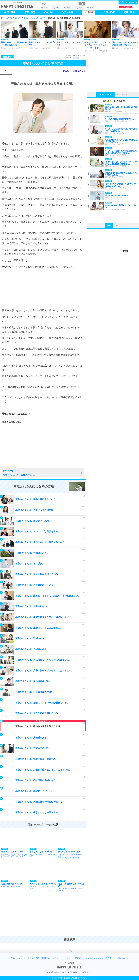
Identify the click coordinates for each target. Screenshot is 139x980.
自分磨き (18, 18)
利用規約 (46, 958)
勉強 (69, 8)
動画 (109, 225)
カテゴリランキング (105, 94)
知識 (92, 8)
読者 (80, 8)
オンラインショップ (94, 958)
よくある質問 (33, 958)
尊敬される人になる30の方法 (35, 18)
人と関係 (10, 18)
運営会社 (110, 958)
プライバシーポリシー (62, 958)
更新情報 (79, 958)
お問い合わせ (122, 958)
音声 (117, 225)
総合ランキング (122, 94)
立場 (46, 8)
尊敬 (57, 8)
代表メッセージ (18, 958)
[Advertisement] (43, 289)
